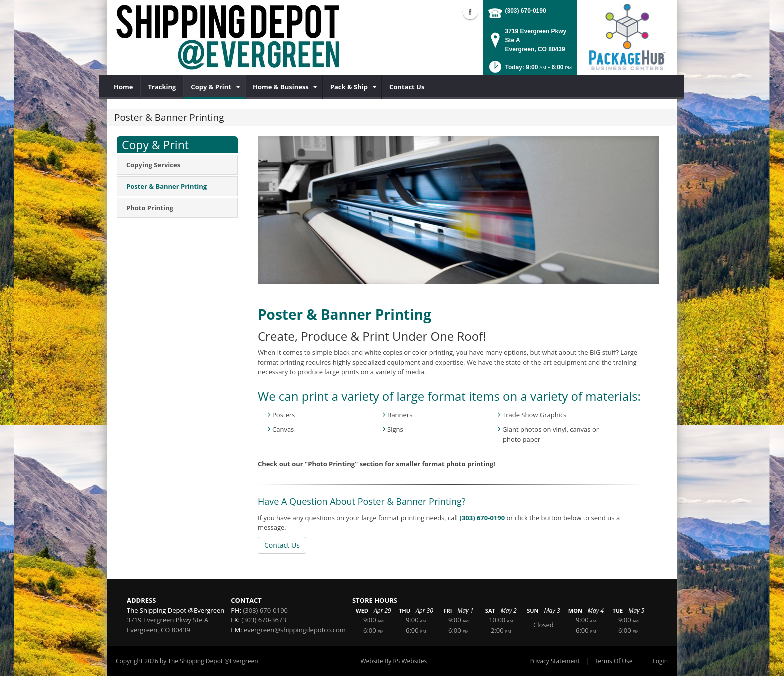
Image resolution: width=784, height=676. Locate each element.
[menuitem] (124, 87)
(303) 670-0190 (526, 11)
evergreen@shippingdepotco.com (295, 630)
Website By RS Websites (394, 661)
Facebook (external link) (470, 12)
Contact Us (282, 545)
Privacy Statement (555, 661)
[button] (530, 70)
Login (660, 661)
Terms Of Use (614, 661)
